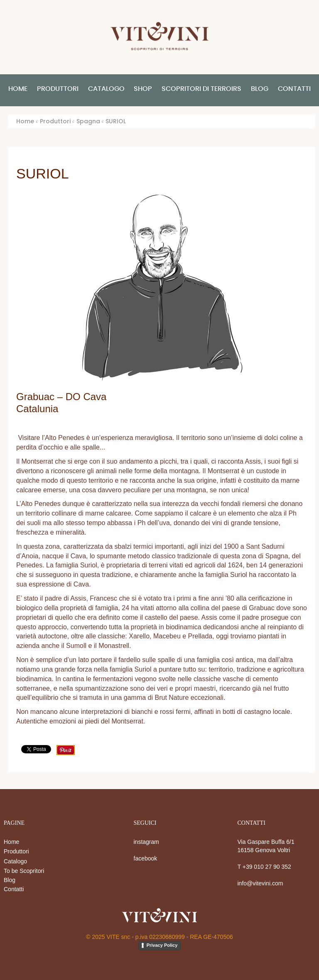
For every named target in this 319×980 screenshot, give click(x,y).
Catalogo (15, 861)
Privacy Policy (162, 945)
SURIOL (43, 174)
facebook (146, 858)
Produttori (16, 851)
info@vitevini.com (260, 883)
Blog (10, 880)
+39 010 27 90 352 (267, 867)
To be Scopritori (24, 871)
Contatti (14, 889)
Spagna (88, 121)
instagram (146, 842)
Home (25, 121)
